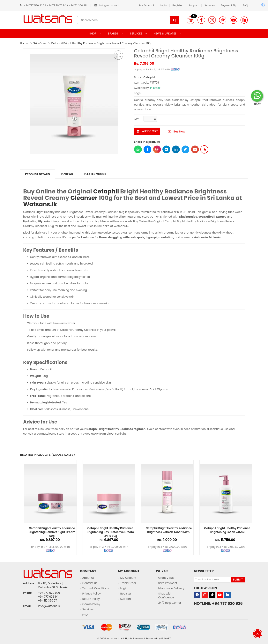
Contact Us (90, 583)
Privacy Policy (92, 594)
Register (177, 5)
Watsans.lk (40, 204)
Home (24, 43)
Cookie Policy (91, 604)
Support (194, 5)
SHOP (93, 34)
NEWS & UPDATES (165, 34)
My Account (147, 5)
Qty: (137, 119)
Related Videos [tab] (95, 174)
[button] (191, 20)
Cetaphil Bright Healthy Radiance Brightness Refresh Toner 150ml (169, 530)
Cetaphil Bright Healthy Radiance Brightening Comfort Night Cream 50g (52, 532)
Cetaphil (149, 77)
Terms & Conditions (96, 588)
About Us (88, 578)
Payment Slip (229, 5)
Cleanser (84, 198)
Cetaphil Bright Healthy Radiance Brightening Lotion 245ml (227, 530)
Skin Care (40, 43)
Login (163, 5)
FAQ (245, 5)
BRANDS (114, 34)
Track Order (128, 583)
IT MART (166, 638)
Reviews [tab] (67, 174)
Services (210, 5)
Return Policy (91, 599)
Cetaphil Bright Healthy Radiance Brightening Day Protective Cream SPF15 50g (110, 532)
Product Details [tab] (37, 174)
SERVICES (136, 34)
